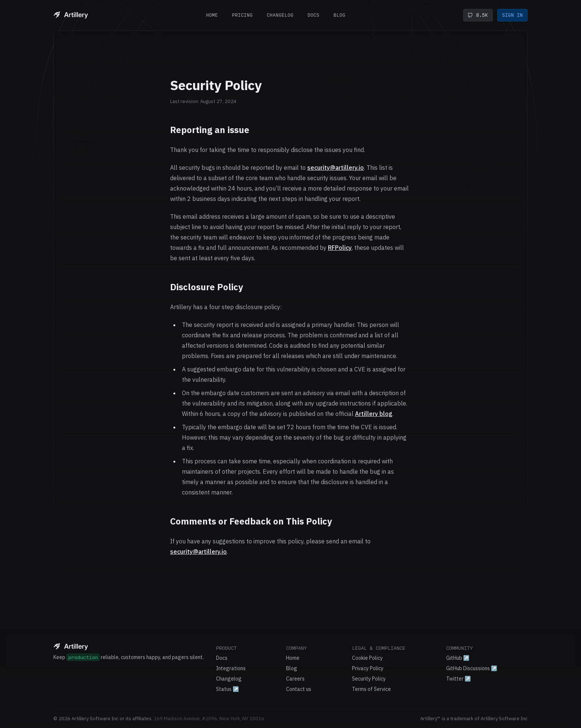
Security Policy (369, 679)
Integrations (231, 668)
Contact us (299, 689)
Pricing (242, 15)
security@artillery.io (336, 168)
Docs (313, 15)
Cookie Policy (367, 658)
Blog (339, 15)
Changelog (280, 15)
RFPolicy (340, 248)
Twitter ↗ (459, 679)
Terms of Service (371, 689)
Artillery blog (374, 414)
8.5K (478, 15)
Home (212, 15)
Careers (295, 679)
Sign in (512, 15)
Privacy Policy (368, 668)
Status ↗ (228, 689)
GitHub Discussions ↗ (472, 668)
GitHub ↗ (458, 658)
